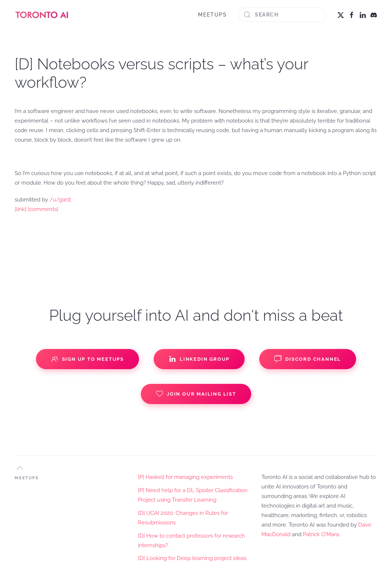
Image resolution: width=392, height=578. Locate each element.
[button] (20, 468)
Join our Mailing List (196, 394)
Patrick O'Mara (321, 534)
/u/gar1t (60, 200)
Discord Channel (308, 359)
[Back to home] (42, 15)
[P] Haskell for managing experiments (185, 477)
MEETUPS (213, 15)
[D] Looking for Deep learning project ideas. (193, 558)
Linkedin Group (199, 359)
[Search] (282, 15)
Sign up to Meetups (87, 359)
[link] (21, 209)
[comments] (43, 209)
